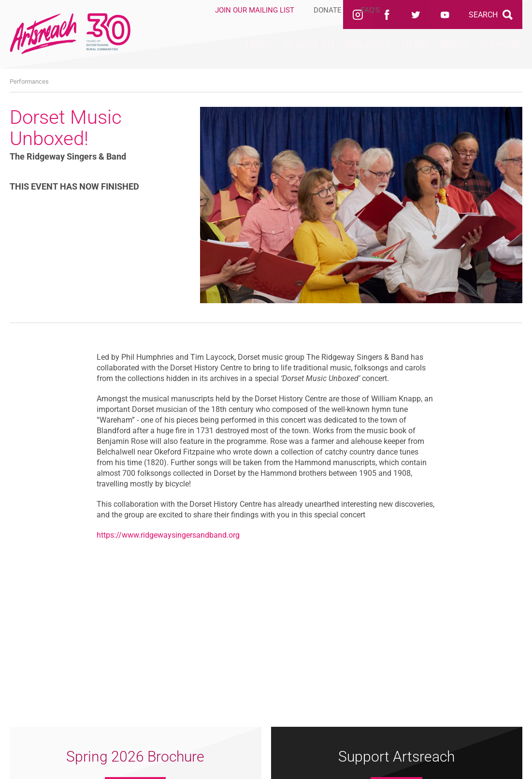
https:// (109, 535)
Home (161, 53)
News (372, 53)
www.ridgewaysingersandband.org (181, 535)
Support (492, 53)
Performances (29, 81)
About (428, 53)
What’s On (228, 53)
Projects (306, 53)
